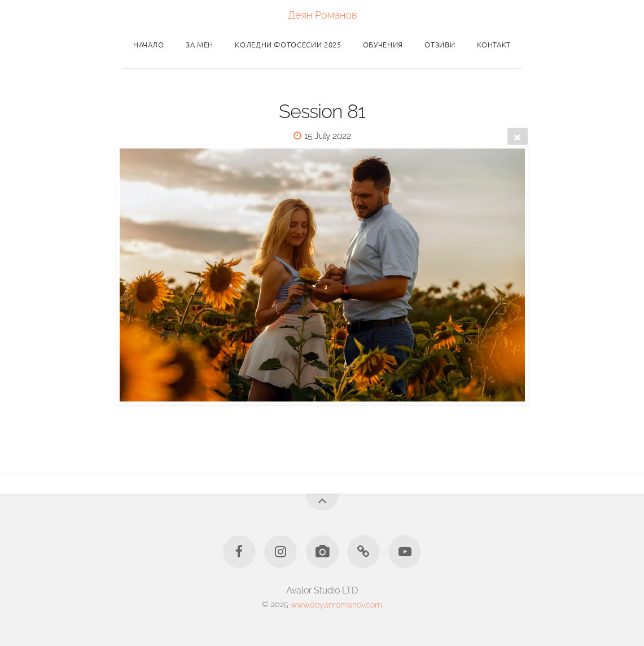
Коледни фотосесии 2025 (288, 44)
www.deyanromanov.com (336, 604)
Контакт (494, 44)
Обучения (383, 44)
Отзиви (440, 44)
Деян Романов (322, 15)
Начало (149, 44)
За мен (200, 44)
